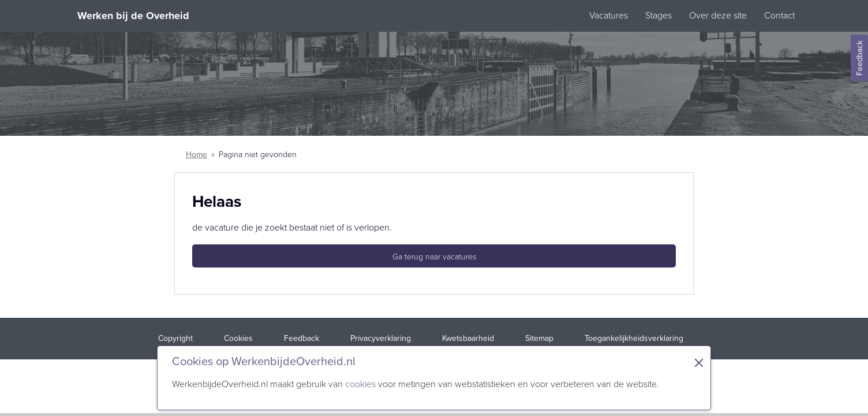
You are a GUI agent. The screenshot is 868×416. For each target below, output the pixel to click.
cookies (360, 384)
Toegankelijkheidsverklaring (634, 338)
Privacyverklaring (381, 338)
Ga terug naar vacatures (434, 257)
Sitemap (539, 338)
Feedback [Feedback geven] (860, 58)
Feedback (302, 338)
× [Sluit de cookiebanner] (699, 363)
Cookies (238, 338)
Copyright (175, 338)
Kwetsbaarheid (468, 338)
